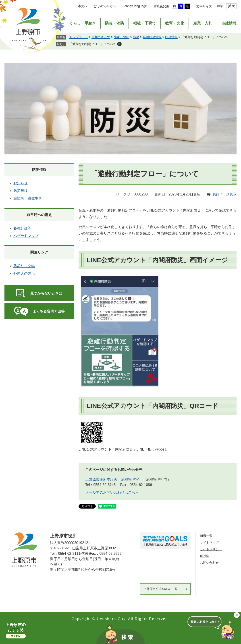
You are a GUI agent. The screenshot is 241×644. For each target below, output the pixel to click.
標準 (220, 6)
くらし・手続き (83, 23)
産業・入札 (203, 23)
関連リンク (39, 252)
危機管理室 (130, 479)
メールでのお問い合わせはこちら (112, 492)
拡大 (231, 6)
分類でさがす (101, 37)
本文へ (83, 6)
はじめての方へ (105, 6)
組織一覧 (206, 536)
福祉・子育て (145, 23)
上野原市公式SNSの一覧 (161, 589)
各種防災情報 (152, 37)
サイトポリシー (211, 549)
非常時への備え (39, 215)
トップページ (79, 37)
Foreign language (135, 6)
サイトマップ (209, 542)
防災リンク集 (24, 266)
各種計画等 (22, 228)
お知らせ (21, 183)
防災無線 (21, 191)
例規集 (205, 556)
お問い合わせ (209, 563)
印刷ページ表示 (224, 194)
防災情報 (171, 37)
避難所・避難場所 (28, 198)
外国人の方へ (24, 273)
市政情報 (229, 23)
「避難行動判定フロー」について (93, 44)
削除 (119, 44)
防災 (136, 37)
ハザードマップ (26, 236)
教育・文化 (175, 23)
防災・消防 (115, 23)
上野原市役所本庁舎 (101, 479)
